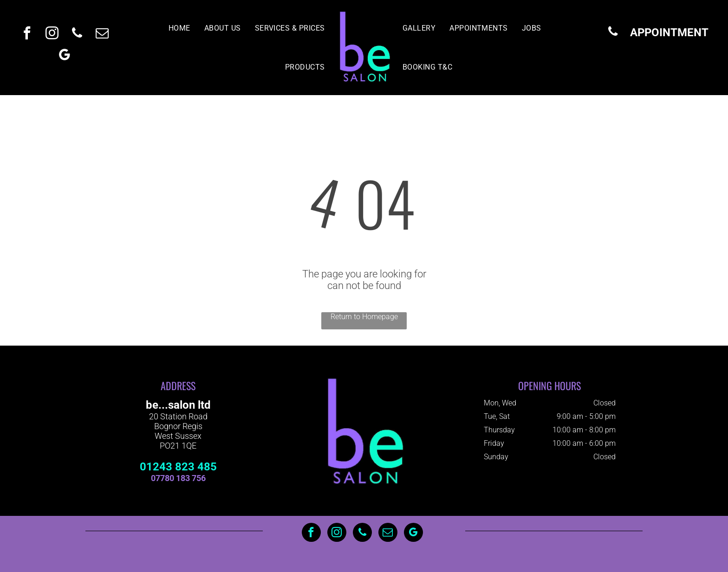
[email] (102, 34)
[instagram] (52, 34)
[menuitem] (179, 28)
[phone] (77, 34)
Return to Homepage (364, 317)
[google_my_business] (65, 56)
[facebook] (27, 34)
